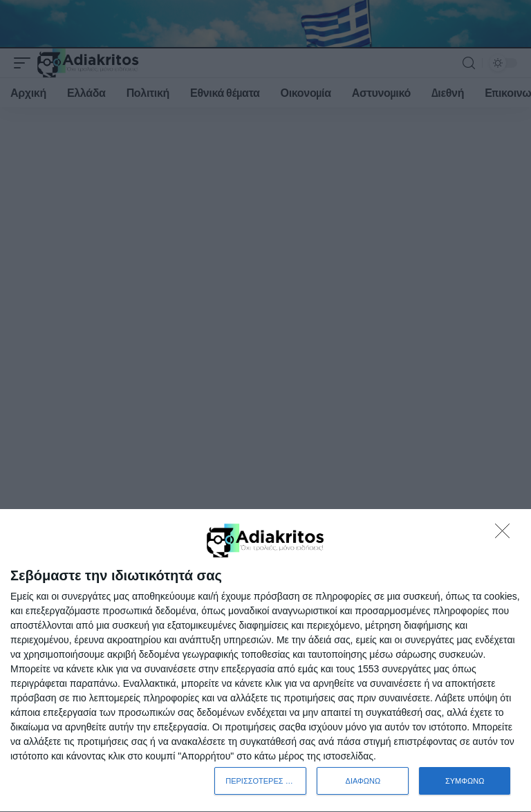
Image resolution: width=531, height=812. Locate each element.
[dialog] (265, 661)
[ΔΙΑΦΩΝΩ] (506, 535)
